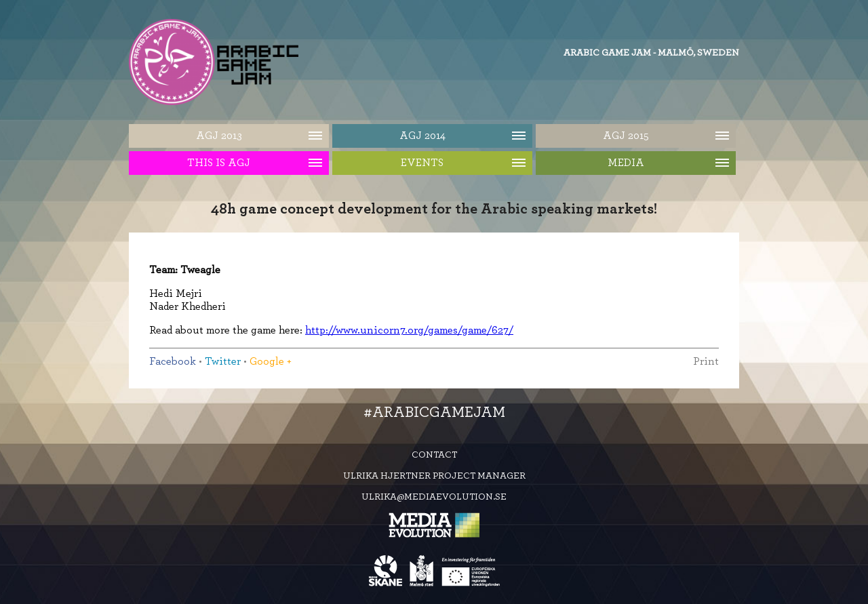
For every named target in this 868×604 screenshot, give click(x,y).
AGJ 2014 (422, 136)
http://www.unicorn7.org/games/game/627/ (409, 330)
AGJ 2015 (626, 136)
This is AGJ (219, 163)
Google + (271, 361)
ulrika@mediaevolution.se (434, 497)
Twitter (223, 361)
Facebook (173, 361)
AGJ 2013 (219, 136)
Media (626, 163)
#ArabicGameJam (434, 412)
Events (422, 163)
